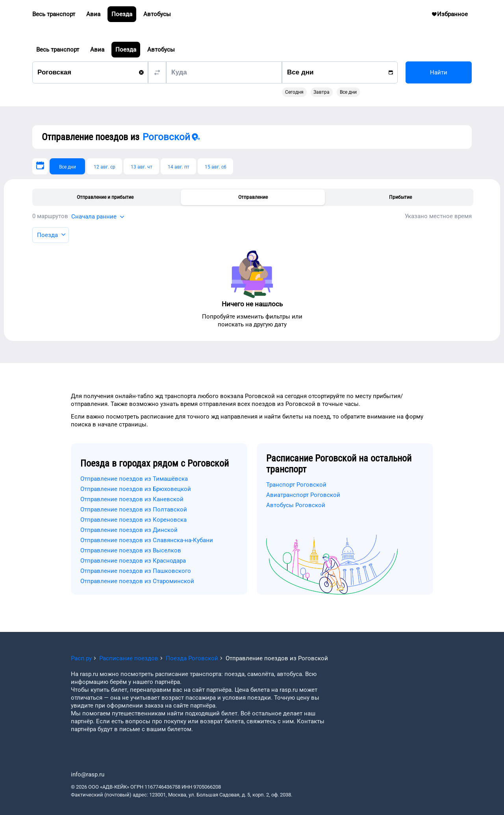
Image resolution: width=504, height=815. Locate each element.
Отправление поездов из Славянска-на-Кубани (147, 540)
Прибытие (400, 197)
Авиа (97, 50)
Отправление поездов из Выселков (131, 550)
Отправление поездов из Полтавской (134, 509)
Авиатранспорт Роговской (303, 495)
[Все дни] (67, 166)
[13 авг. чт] (141, 166)
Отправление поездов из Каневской (132, 499)
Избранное (453, 16)
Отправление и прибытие (105, 197)
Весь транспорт (58, 50)
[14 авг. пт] (178, 166)
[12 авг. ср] (104, 166)
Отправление (253, 197)
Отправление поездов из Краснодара (133, 561)
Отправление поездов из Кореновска (133, 520)
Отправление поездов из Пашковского (136, 571)
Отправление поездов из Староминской (137, 581)
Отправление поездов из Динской (129, 530)
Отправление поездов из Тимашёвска (134, 479)
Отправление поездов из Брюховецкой (136, 489)
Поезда (126, 50)
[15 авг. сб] (215, 166)
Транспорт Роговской (296, 485)
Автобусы (161, 50)
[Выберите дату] (40, 166)
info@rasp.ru (88, 774)
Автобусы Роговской (296, 505)
